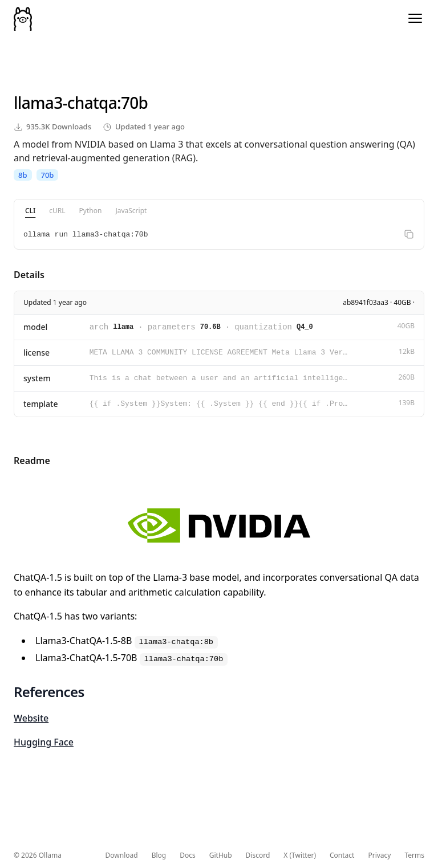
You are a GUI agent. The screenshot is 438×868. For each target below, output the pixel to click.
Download (122, 855)
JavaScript (131, 211)
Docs (188, 855)
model (35, 327)
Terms (414, 855)
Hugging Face (44, 742)
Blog (159, 855)
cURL (57, 211)
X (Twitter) (300, 855)
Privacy (379, 855)
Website (31, 718)
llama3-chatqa (65, 103)
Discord (258, 855)
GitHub (221, 855)
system (37, 378)
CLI (30, 211)
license (36, 353)
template (41, 404)
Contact (342, 855)
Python (91, 211)
